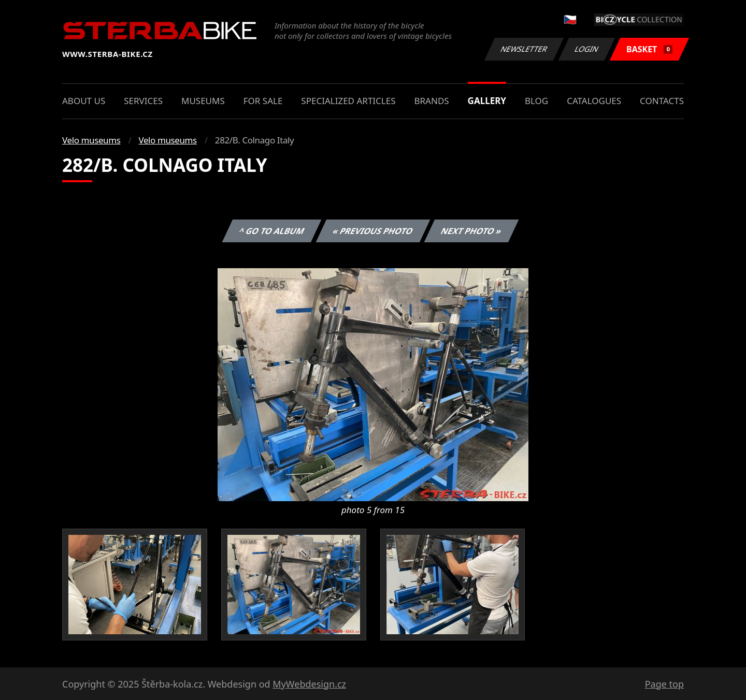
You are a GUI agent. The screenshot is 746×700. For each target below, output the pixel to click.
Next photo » (471, 231)
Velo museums (91, 140)
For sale (263, 101)
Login (587, 49)
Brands (431, 101)
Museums (203, 101)
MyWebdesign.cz (309, 684)
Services (143, 101)
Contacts (662, 101)
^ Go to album (271, 231)
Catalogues (594, 101)
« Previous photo (373, 231)
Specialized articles (348, 101)
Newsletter (524, 49)
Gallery (487, 101)
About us (84, 101)
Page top (664, 684)
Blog (536, 101)
